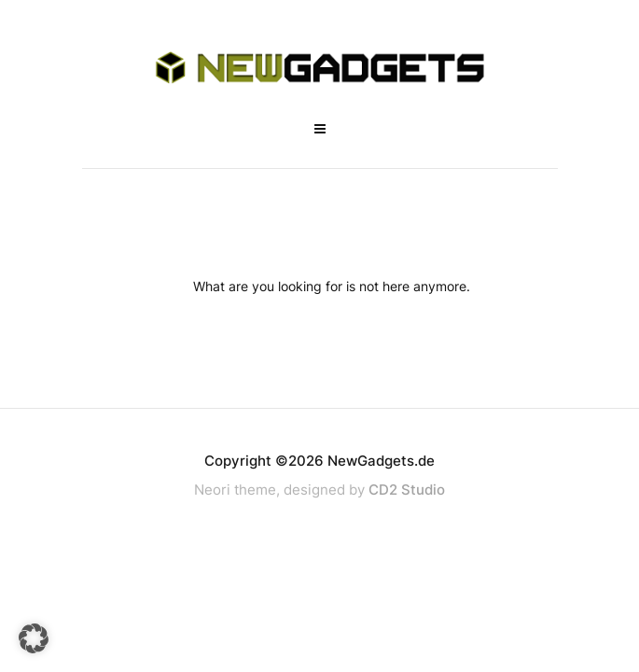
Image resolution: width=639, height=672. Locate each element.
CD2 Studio (407, 490)
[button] (34, 638)
